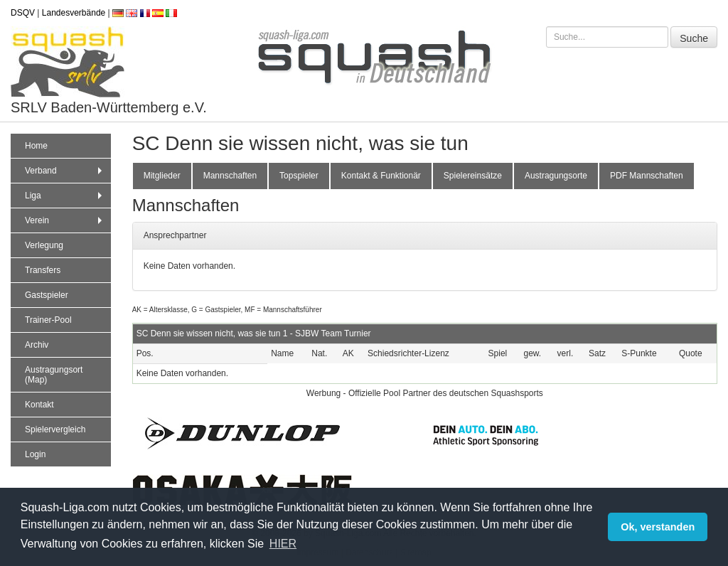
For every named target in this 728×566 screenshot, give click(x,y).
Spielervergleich (55, 429)
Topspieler (299, 176)
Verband (65, 171)
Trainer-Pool (48, 320)
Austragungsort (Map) (54, 375)
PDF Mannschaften (647, 176)
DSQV (23, 13)
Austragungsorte (556, 176)
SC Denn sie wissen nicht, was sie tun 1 (212, 333)
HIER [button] (283, 544)
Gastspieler (47, 295)
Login (35, 454)
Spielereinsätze (473, 176)
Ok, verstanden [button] (658, 527)
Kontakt (39, 405)
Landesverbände (74, 13)
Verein (65, 220)
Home (36, 146)
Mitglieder (162, 176)
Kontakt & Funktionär (381, 176)
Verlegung (44, 245)
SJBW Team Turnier (333, 333)
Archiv (37, 345)
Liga (65, 196)
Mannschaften (230, 176)
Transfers (43, 270)
